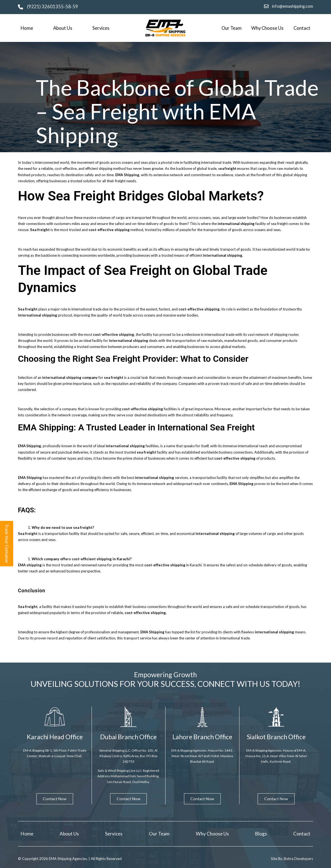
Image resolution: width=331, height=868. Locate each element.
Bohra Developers (298, 858)
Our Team (232, 28)
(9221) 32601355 (45, 7)
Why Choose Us (267, 28)
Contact (302, 28)
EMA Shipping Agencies (69, 858)
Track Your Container (7, 544)
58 (68, 7)
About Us (63, 28)
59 (75, 7)
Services (101, 28)
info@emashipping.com (293, 6)
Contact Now (55, 798)
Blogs (261, 833)
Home (27, 28)
